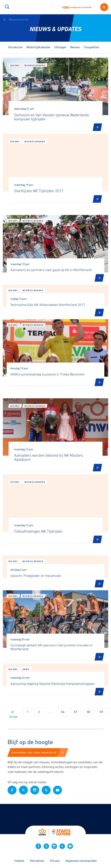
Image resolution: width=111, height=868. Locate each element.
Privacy (55, 861)
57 (76, 712)
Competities (91, 47)
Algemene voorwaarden (81, 861)
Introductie (15, 47)
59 (101, 712)
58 (88, 712)
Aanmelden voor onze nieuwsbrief (38, 752)
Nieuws (75, 47)
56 (63, 712)
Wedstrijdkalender (38, 47)
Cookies (19, 861)
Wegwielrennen (16, 20)
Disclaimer (37, 861)
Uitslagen (60, 47)
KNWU (26, 684)
